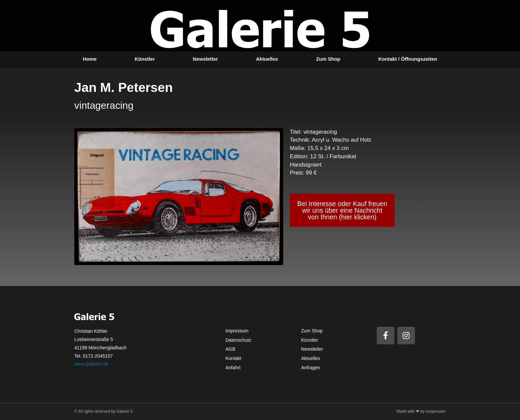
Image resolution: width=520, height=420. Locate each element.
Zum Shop (328, 59)
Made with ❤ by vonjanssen (421, 411)
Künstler (145, 59)
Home (90, 59)
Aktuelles (267, 59)
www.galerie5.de (91, 364)
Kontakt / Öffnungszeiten (408, 59)
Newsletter (205, 59)
